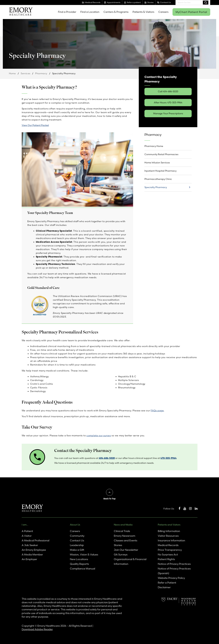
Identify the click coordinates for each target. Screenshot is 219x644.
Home (12, 73)
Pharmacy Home (154, 146)
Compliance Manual (82, 569)
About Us (75, 525)
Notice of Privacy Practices (174, 564)
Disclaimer (164, 587)
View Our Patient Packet (35, 125)
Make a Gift (77, 550)
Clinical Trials (122, 531)
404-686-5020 (107, 458)
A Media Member (32, 555)
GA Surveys (121, 555)
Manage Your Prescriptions (168, 113)
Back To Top (110, 499)
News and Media (123, 525)
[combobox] (193, 2)
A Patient (27, 531)
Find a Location (90, 12)
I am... (25, 525)
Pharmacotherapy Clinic (158, 179)
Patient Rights (166, 559)
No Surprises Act (168, 555)
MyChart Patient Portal (191, 12)
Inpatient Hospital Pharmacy (160, 171)
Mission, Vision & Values (84, 555)
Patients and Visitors (169, 525)
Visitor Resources (168, 536)
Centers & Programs (116, 12)
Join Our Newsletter (126, 550)
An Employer (29, 559)
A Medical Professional (36, 540)
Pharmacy (41, 73)
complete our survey (99, 435)
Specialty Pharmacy (156, 187)
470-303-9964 (168, 458)
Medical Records (168, 545)
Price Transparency (170, 550)
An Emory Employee (34, 550)
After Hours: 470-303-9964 (168, 102)
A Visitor (27, 536)
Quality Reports (79, 564)
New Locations (79, 559)
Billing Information (169, 531)
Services (25, 73)
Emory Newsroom (125, 536)
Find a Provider (67, 12)
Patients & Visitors (143, 12)
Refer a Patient (167, 583)
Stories (118, 545)
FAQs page (157, 411)
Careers (163, 12)
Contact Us (77, 540)
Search (206, 2)
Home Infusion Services (157, 163)
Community (77, 536)
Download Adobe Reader (37, 629)
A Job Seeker (30, 545)
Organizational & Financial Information (130, 562)
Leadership (77, 545)
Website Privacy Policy (171, 578)
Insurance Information (171, 540)
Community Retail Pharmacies (161, 154)
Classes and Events (126, 540)
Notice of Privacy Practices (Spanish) (174, 571)
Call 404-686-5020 (168, 91)
